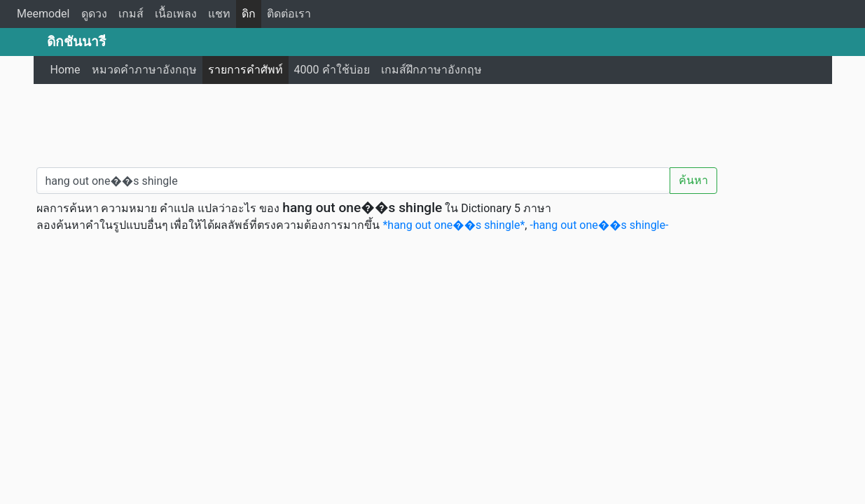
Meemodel (43, 14)
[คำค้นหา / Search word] (354, 181)
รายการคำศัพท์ (245, 70)
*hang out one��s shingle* (454, 225)
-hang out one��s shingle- (599, 225)
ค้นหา (693, 180)
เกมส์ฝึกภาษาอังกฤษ (431, 70)
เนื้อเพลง (176, 14)
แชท (219, 14)
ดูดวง (94, 14)
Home (65, 70)
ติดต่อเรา (289, 14)
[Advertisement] (433, 122)
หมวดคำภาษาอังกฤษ (144, 70)
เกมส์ (131, 14)
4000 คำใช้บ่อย (332, 70)
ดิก (249, 14)
